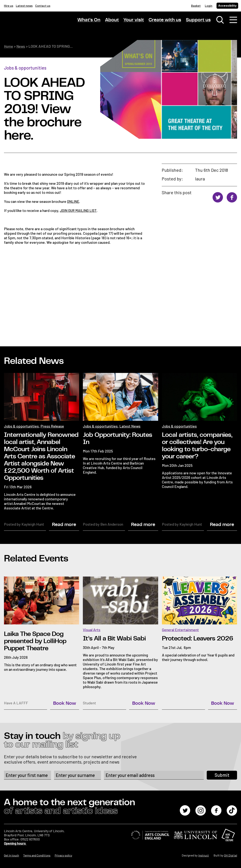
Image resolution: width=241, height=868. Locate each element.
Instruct (204, 855)
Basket (196, 6)
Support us (198, 20)
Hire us (9, 6)
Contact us (43, 6)
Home (9, 46)
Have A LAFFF (16, 703)
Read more (64, 524)
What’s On (89, 20)
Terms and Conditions (37, 855)
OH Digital (231, 855)
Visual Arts (92, 630)
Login (209, 6)
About (112, 20)
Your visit (134, 20)
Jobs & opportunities (25, 68)
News (22, 46)
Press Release (52, 426)
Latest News (130, 426)
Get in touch (11, 855)
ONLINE (74, 201)
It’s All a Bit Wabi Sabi (114, 638)
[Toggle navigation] (233, 21)
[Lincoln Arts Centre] (30, 24)
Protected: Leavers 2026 (198, 638)
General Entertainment (180, 630)
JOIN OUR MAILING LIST (80, 210)
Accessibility (227, 5)
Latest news (24, 6)
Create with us (165, 20)
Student (89, 703)
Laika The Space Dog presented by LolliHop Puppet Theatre (35, 641)
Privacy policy (63, 855)
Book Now (65, 703)
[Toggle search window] (220, 21)
